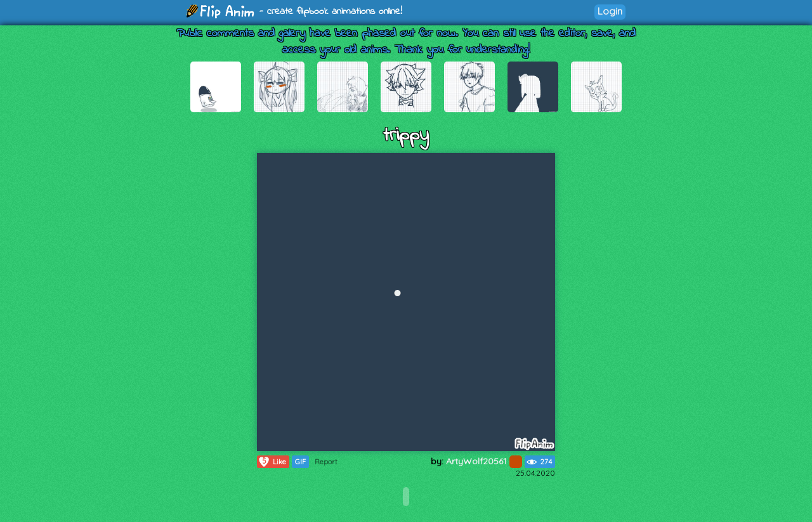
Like (272, 462)
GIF (300, 462)
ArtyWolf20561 (484, 461)
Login (610, 11)
